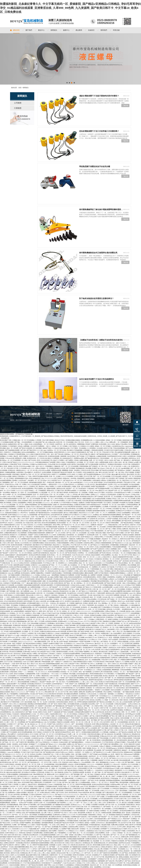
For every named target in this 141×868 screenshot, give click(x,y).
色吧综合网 (135, 513)
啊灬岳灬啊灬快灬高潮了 (108, 776)
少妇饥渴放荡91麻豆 (76, 648)
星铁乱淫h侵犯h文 (60, 537)
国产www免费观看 (30, 698)
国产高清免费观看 (17, 529)
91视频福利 (99, 764)
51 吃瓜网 (117, 609)
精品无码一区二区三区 (14, 589)
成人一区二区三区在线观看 (85, 833)
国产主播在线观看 (108, 792)
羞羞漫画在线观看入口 (13, 513)
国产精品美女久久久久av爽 (102, 752)
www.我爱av (122, 505)
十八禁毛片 (23, 633)
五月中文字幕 (88, 476)
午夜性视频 (107, 654)
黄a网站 (15, 480)
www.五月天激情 (100, 492)
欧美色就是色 (26, 573)
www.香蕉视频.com (104, 754)
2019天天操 (127, 464)
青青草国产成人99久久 (88, 664)
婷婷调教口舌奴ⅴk (91, 788)
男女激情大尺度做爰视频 (75, 450)
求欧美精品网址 (58, 625)
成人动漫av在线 (51, 442)
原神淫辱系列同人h (60, 452)
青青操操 (31, 672)
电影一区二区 (54, 728)
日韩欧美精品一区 (101, 619)
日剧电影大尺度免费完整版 (17, 454)
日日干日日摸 (106, 474)
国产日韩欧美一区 (95, 466)
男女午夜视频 (130, 472)
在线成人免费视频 (24, 446)
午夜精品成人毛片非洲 (62, 861)
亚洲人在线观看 (23, 501)
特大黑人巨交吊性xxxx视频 (22, 466)
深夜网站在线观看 (54, 811)
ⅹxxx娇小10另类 (119, 587)
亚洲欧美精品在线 (100, 843)
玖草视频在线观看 (61, 593)
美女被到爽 (118, 734)
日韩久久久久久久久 (95, 561)
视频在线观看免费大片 (129, 488)
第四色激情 (136, 543)
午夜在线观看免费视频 (119, 547)
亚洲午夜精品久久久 (87, 537)
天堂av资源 (51, 464)
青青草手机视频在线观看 (41, 476)
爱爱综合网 (38, 782)
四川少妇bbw (47, 549)
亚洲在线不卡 (19, 579)
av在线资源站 (94, 646)
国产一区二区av (82, 803)
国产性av (50, 511)
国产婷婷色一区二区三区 (109, 641)
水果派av (103, 480)
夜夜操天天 (14, 535)
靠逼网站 (119, 577)
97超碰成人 (33, 597)
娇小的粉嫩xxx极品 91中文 (56, 601)
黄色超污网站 (40, 579)
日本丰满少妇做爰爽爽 (7, 817)
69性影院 (136, 756)
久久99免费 (23, 468)
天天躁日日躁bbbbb (23, 736)
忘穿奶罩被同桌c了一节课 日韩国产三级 (65, 684)
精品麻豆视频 (106, 825)
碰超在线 (81, 708)
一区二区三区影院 (49, 444)
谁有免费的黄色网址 (90, 577)
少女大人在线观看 (116, 597)
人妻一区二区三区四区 (49, 619)
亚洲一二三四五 (5, 597)
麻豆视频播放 (36, 823)
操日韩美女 (137, 595)
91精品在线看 (63, 742)
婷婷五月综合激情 (45, 760)
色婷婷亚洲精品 (91, 478)
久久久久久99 (89, 482)
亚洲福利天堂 (136, 855)
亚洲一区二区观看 (55, 476)
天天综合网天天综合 (52, 561)
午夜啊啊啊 (62, 474)
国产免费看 (69, 460)
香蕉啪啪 (11, 557)
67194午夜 (117, 466)
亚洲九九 (13, 581)
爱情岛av (42, 486)
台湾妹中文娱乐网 (120, 486)
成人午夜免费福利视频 (116, 517)
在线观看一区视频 (88, 492)
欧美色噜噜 (103, 444)
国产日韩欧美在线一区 (46, 646)
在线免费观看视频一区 (109, 740)
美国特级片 (99, 654)
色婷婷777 (86, 754)
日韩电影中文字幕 (68, 766)
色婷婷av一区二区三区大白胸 (57, 450)
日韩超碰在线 (82, 639)
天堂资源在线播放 (66, 811)
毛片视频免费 (60, 680)
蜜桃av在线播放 (56, 696)
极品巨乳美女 (33, 784)
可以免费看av (31, 551)
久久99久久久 (38, 595)
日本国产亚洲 (70, 559)
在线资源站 (20, 472)
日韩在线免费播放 (126, 670)
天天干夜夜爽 (47, 684)
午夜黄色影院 (33, 807)
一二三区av (110, 486)
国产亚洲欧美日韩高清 (50, 718)
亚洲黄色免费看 (55, 650)
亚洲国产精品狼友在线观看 (94, 503)
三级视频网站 (4, 730)
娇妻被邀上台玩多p (98, 625)
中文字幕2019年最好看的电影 (64, 646)
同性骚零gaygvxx (112, 748)
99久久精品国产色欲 (51, 770)
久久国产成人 (96, 641)
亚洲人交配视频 (114, 686)
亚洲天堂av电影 (76, 861)
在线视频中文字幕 (80, 599)
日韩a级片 (52, 654)
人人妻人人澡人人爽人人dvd (16, 519)
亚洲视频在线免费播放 (130, 646)
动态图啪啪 (67, 698)
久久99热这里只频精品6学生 (119, 788)
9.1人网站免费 (91, 666)
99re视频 (88, 468)
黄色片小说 (24, 521)
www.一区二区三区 (36, 591)
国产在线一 (6, 809)
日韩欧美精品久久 (27, 575)
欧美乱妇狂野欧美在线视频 (38, 555)
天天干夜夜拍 (135, 551)
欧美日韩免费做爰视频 (25, 732)
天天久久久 (45, 587)
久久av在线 (36, 839)
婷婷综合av (133, 458)
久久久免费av (60, 551)
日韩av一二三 (22, 672)
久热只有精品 (73, 446)
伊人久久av (84, 521)
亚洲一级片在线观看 (84, 486)
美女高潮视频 (132, 565)
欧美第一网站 (35, 639)
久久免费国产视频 (65, 829)
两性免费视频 (117, 521)
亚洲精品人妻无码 (110, 571)
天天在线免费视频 (22, 676)
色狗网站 (56, 740)
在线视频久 (87, 450)
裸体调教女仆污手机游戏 (111, 607)
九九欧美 (56, 519)
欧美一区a (35, 517)
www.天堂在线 (28, 525)
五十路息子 (123, 786)
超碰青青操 (8, 825)
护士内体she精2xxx (94, 847)
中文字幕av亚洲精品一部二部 (124, 563)
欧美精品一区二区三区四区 (112, 559)
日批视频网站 (37, 801)
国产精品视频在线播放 (45, 505)
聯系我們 (59, 417)
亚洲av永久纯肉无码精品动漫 (32, 547)
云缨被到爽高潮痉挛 (10, 533)
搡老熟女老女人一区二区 (24, 470)
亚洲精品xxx (23, 605)
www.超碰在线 (43, 565)
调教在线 (136, 680)
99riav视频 (63, 744)
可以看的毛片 (50, 633)
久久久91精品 (38, 525)
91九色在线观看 (57, 507)
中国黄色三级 (32, 633)
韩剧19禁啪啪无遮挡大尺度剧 (83, 662)
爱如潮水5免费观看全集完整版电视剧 (101, 501)
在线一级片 (13, 790)
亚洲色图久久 (41, 698)
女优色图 (100, 448)
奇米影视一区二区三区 (110, 505)
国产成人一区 (40, 827)
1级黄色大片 (8, 559)
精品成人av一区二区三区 (38, 724)
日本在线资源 (45, 460)
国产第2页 (126, 525)
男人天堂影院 (78, 472)
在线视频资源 (92, 861)
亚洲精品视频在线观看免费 (122, 501)
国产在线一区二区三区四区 (130, 784)
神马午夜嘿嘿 (49, 670)
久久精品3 (56, 448)
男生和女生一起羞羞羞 (28, 513)
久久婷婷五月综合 (56, 627)
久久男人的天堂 (90, 484)
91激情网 (138, 758)
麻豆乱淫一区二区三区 (102, 643)
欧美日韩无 (27, 577)
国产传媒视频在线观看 (13, 450)
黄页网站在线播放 (71, 490)
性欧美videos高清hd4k (78, 845)
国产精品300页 (127, 521)
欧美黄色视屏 (67, 486)
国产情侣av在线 (133, 621)
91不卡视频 (89, 539)
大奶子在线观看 (113, 639)
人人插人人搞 (120, 762)
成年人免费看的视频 (102, 462)
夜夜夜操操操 (74, 641)
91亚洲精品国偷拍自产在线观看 (46, 462)
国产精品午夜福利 (110, 583)
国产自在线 (74, 736)
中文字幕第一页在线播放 (79, 448)
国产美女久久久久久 (55, 686)
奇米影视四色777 (29, 827)
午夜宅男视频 (103, 579)
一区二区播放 (86, 805)
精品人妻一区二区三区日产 (88, 797)
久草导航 (58, 700)
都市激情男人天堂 (113, 629)
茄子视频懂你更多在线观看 (61, 805)
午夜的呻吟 (91, 488)
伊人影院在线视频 (124, 635)
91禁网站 (81, 553)
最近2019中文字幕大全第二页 (112, 551)
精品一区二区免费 (13, 448)
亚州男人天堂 (113, 484)
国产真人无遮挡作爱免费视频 (99, 716)
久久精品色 (4, 579)
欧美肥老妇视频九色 (118, 714)
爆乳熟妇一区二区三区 (63, 482)
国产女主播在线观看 (92, 464)
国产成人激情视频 (27, 801)
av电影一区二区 (12, 495)
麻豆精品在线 (103, 652)
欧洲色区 (121, 748)
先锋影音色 (67, 617)
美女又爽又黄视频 (48, 440)
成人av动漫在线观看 (99, 499)
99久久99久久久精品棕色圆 (18, 704)
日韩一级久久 (25, 746)
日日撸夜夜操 (21, 507)
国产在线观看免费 (41, 607)
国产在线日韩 (76, 746)
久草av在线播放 (23, 549)
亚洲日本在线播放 (79, 855)
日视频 (15, 440)
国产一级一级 (87, 740)
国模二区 (46, 581)
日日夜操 (73, 531)
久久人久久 (112, 541)
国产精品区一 (7, 664)
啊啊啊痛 (65, 470)
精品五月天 (83, 851)
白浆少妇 (133, 629)
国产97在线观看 (12, 732)
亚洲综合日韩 (43, 456)
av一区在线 (4, 776)
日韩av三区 (116, 664)
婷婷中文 (12, 690)
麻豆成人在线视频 (6, 541)
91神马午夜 (13, 553)
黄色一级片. (40, 748)
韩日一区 (36, 730)
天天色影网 (48, 740)
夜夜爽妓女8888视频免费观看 (37, 704)
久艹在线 (29, 476)
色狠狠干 (129, 470)
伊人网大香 (134, 690)
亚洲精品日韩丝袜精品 (115, 464)
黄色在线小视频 (101, 533)
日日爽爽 (105, 507)
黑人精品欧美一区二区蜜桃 (66, 603)
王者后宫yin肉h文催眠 (89, 738)
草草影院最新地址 (95, 825)
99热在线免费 (110, 662)
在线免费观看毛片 (94, 776)
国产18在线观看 (108, 750)
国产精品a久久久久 (52, 744)
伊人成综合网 (129, 696)
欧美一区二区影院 (101, 535)
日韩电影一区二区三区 (124, 833)
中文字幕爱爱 (98, 768)
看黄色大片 (24, 865)
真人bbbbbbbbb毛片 (67, 458)
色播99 (42, 631)
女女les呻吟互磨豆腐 (71, 690)
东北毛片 (61, 770)
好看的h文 (35, 565)
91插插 (108, 499)
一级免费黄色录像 (127, 609)
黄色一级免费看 (77, 748)
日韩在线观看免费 (135, 700)
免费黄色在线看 (56, 470)
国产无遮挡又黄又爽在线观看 (54, 790)
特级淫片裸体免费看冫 (113, 523)
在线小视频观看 (31, 617)
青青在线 (22, 833)
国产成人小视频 (23, 444)
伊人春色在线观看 (70, 499)
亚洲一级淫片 (30, 519)
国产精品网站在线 (49, 752)
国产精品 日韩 (27, 589)
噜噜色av (4, 734)
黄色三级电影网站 (90, 571)
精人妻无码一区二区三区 (62, 531)
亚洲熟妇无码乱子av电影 (30, 646)
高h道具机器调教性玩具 (64, 788)
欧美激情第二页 (72, 535)
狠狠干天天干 (135, 684)
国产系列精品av (120, 470)
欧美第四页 (6, 535)
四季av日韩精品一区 (42, 468)
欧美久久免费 (7, 527)
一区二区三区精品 (8, 478)
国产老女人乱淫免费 (104, 720)
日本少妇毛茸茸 (103, 517)
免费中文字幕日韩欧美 (46, 531)
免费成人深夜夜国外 (71, 841)
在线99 (114, 708)
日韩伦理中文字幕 (96, 621)
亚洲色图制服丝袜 (14, 678)
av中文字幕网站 (13, 849)
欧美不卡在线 (104, 686)
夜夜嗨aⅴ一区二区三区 (72, 454)
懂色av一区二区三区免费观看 (12, 460)
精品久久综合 (17, 627)
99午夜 (20, 511)
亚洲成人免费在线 (123, 529)
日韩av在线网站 (92, 599)
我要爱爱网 (112, 513)
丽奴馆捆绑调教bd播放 (129, 780)
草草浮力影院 (81, 627)
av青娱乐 (98, 543)
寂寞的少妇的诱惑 (108, 615)
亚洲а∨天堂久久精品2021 (35, 507)
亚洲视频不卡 (82, 535)
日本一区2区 (85, 442)
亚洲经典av (57, 815)
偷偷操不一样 (126, 750)
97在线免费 (113, 507)
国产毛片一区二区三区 (118, 835)
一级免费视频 (55, 575)
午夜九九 (77, 615)
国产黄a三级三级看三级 (50, 521)
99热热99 (11, 819)
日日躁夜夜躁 (47, 782)
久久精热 (10, 456)
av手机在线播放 (84, 698)
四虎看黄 (55, 539)
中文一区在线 (85, 615)
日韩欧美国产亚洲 (15, 464)
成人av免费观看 (97, 551)
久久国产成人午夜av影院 (74, 501)
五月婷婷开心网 (98, 672)
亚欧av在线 (30, 595)
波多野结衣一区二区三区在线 (41, 778)
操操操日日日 (68, 662)
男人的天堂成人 (101, 519)
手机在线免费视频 (119, 448)
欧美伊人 (83, 827)
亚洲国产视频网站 (84, 652)
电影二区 (11, 579)
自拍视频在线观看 (115, 821)
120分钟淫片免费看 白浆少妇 (86, 593)
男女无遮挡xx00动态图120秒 (126, 571)
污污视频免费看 (120, 674)
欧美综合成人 (26, 517)
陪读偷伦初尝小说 (66, 591)
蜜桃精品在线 (129, 752)
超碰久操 (134, 452)
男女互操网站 (39, 488)
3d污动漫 (117, 585)
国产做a (45, 547)
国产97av (39, 742)
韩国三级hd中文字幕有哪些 (74, 635)
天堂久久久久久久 (126, 756)
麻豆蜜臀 (52, 817)
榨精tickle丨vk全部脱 (70, 478)
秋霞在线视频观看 (63, 543)
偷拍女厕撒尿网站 (20, 619)
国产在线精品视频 (97, 676)
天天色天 (68, 623)
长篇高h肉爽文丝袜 (56, 714)
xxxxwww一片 (133, 569)
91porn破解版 (60, 801)
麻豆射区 (27, 788)
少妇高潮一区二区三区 (117, 724)
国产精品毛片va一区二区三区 (73, 480)
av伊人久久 (31, 468)
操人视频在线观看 (50, 488)
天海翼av (13, 797)
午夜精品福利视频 (49, 551)
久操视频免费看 (30, 674)
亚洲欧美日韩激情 (80, 505)
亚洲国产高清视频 (44, 807)
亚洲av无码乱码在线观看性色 (73, 577)
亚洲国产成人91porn (99, 468)
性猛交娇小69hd (67, 762)
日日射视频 (94, 799)
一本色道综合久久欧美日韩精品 (104, 770)
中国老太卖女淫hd (117, 752)
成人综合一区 (88, 809)
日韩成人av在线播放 (73, 867)
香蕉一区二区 (126, 712)
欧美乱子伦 (68, 772)
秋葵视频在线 (80, 468)
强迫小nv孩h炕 (115, 718)
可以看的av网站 (80, 728)
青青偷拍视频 (8, 625)
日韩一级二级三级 (53, 641)
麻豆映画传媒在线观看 (86, 690)
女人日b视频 (71, 660)
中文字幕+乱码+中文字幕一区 (80, 545)
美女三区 (77, 442)
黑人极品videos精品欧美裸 (12, 772)
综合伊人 (11, 523)
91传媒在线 (98, 559)
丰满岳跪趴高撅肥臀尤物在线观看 (120, 591)
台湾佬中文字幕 (5, 545)
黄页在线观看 (92, 837)
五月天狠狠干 (19, 819)
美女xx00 (42, 664)
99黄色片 (43, 656)
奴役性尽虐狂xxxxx (6, 639)
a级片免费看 (53, 831)
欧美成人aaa (46, 575)
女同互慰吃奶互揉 (57, 515)
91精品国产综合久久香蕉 (18, 615)
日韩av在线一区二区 (13, 539)
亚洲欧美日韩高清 (111, 766)
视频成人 (109, 746)
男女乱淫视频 (21, 696)
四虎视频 (52, 845)
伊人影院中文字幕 (115, 738)
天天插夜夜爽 (65, 847)
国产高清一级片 (33, 621)
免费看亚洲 (117, 750)
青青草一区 (135, 712)
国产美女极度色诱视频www (93, 474)
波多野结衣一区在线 (86, 595)
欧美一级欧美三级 (133, 607)
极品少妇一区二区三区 (20, 541)
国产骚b (17, 442)
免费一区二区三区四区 (96, 460)
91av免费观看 (22, 533)
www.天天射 (11, 497)
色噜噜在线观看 (107, 813)
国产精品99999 (28, 529)
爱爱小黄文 (43, 611)
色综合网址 (66, 545)
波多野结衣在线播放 (122, 593)
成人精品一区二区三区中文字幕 (122, 555)
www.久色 (135, 517)
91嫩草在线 (79, 603)
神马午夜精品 (59, 499)
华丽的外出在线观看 (63, 722)
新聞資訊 (26, 88)
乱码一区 (36, 495)
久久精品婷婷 (63, 539)
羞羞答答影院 (36, 660)
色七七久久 (91, 764)
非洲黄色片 (30, 527)
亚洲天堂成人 (91, 585)
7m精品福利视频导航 (115, 535)
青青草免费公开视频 (56, 720)
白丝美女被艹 (23, 480)
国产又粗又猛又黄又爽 (32, 766)
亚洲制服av (51, 623)
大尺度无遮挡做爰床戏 (106, 799)
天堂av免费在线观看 (133, 863)
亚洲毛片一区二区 (109, 627)
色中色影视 (111, 567)
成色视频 (18, 764)
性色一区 (87, 807)
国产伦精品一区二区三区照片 (85, 547)
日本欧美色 (128, 450)
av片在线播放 (111, 511)
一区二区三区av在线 (46, 688)
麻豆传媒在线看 (79, 790)
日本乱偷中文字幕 (94, 613)
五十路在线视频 (134, 821)
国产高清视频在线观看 (103, 488)
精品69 (25, 511)
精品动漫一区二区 (64, 527)
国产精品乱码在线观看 (36, 865)
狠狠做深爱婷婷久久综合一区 (14, 525)
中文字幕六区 (119, 839)
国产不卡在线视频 (104, 788)
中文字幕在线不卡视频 (118, 831)
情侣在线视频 (105, 458)
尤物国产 (31, 535)
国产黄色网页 (50, 736)
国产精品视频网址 (60, 821)
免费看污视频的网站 (37, 573)
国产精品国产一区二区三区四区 (72, 557)
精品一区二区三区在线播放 (26, 440)
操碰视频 (37, 537)
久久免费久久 (51, 678)
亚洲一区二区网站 (21, 484)
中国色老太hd (127, 734)
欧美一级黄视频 (114, 637)
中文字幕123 (119, 567)
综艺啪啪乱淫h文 (102, 851)
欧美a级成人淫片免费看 (76, 509)
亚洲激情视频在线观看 (80, 519)
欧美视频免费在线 (19, 617)
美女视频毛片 (29, 472)
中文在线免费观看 (125, 619)
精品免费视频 (54, 581)
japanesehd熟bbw (131, 446)
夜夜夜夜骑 (92, 815)
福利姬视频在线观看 (36, 482)
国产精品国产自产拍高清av (74, 706)
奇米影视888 (97, 740)
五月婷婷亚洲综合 (118, 696)
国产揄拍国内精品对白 (104, 454)
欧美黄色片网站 (94, 521)
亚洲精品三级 (98, 515)
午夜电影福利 (28, 545)
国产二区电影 (41, 829)
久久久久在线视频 (67, 476)
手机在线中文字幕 (108, 452)
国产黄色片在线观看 (26, 448)
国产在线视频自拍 (32, 686)
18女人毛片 (74, 851)
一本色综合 (53, 603)
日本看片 (17, 710)
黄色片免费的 (50, 486)
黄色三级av (52, 690)
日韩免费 (122, 611)
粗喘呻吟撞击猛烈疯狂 (96, 680)
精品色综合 (132, 740)
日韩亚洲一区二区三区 (34, 619)
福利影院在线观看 (62, 652)
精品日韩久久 (57, 545)
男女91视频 (95, 470)
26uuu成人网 (98, 849)
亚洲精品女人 (35, 682)
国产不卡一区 (34, 710)
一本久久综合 (55, 674)
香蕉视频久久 (87, 551)
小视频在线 (57, 466)
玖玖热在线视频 (134, 484)
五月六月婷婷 (11, 490)
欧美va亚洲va (49, 559)
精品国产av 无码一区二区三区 (30, 474)
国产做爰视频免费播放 (76, 742)
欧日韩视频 (8, 503)
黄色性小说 (73, 702)
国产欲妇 (67, 579)
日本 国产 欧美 (130, 533)
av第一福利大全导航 (83, 760)
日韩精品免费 (20, 660)
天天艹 (24, 583)
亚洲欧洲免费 (4, 672)
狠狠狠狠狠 (34, 788)
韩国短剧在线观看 (98, 450)
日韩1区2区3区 (86, 470)
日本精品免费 (68, 720)
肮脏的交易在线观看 (35, 521)
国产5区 (108, 698)
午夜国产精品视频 (70, 625)
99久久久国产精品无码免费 (35, 851)
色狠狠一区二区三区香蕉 (40, 658)
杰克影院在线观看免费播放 (72, 654)
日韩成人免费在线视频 (81, 460)
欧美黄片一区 (80, 752)
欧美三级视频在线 (42, 831)
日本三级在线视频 (33, 623)
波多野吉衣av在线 (134, 776)
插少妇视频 (88, 509)
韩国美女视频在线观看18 (58, 867)
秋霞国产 (19, 643)
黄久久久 (14, 682)
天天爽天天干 (36, 589)
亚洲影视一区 (90, 688)
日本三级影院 (36, 821)
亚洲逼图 (89, 511)
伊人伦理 (19, 577)
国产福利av (38, 797)
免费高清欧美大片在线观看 (20, 597)
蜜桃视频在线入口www (107, 762)
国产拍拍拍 (129, 478)
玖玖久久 (68, 724)
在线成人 (59, 654)
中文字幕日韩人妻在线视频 (20, 861)
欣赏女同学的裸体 (69, 738)
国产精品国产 (4, 553)
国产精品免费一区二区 (127, 817)
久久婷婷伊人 (129, 766)
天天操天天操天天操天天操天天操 (57, 509)
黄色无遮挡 (131, 474)
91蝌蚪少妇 (71, 744)
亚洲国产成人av (122, 621)
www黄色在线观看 (57, 513)
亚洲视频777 (33, 744)
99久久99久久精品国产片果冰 (91, 623)
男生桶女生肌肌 (59, 579)
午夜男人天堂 (57, 762)
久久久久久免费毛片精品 (12, 569)
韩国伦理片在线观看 (56, 497)
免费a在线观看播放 (31, 505)
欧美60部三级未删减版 (21, 795)
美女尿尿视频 (113, 726)
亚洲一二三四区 (123, 549)
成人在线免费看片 (38, 625)
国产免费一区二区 (111, 678)
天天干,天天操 (57, 782)
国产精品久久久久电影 (13, 635)
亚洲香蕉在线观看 (79, 772)
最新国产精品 (47, 448)
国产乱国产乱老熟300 (58, 529)
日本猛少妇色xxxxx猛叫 (78, 585)
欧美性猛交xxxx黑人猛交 (42, 529)
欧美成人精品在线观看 (93, 555)
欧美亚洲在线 (59, 583)
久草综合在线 (135, 815)
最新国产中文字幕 (118, 720)
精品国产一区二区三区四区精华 (76, 488)
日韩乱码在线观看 (120, 704)
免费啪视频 (82, 684)
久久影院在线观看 (11, 501)
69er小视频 (6, 517)
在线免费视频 (135, 613)
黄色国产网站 (115, 782)
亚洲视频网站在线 (87, 440)
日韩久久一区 (64, 561)
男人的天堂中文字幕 (73, 537)
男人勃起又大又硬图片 (58, 460)
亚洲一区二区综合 (106, 521)
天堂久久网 (6, 543)
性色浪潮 (85, 501)
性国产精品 (111, 533)
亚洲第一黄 (16, 801)
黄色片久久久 (4, 865)
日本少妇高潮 (96, 650)
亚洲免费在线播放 (38, 543)
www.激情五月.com (102, 490)
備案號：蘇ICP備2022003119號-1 (21, 420)
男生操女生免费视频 (16, 652)
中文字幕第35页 (116, 488)
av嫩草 (12, 859)
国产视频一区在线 (32, 712)
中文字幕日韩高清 (99, 662)
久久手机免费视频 (108, 563)
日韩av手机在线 (77, 617)
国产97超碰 (81, 456)
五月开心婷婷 (71, 474)
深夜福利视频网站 (132, 486)
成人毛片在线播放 (37, 629)
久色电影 (33, 736)
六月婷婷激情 (13, 446)
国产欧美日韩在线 (71, 553)
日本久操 (75, 666)
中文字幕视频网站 (22, 656)
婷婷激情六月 (114, 801)
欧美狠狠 (44, 567)
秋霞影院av (90, 831)
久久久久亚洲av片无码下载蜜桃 (131, 585)
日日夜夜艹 (116, 454)
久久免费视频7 (125, 629)
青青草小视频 (102, 577)
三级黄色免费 (101, 593)
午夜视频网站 (136, 843)
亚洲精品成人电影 (65, 521)
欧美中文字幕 (108, 448)
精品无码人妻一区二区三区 (17, 740)
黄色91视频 (97, 845)
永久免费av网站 (20, 680)
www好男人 (41, 597)
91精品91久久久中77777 (122, 613)
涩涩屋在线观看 (33, 541)
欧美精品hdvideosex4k (52, 631)
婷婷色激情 (70, 716)
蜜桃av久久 (77, 762)
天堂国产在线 (51, 724)
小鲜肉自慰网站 (73, 563)
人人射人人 (69, 495)
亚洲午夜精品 (8, 595)
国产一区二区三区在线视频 (102, 476)
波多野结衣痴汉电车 (134, 736)
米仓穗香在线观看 (49, 801)
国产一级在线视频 (78, 724)
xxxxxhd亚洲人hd (26, 543)
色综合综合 (17, 654)
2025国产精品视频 (81, 575)
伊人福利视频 (37, 448)
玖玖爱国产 (7, 547)
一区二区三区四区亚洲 (125, 643)
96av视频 (64, 597)
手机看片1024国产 (51, 758)
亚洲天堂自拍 (44, 495)
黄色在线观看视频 (24, 682)
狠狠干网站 (48, 865)
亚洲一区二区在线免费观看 (62, 629)
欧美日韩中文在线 (48, 583)
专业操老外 (16, 714)
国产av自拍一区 (17, 547)
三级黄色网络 (76, 521)
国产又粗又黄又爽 (41, 708)
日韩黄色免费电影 (132, 505)
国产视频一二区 (89, 706)
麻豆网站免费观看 (11, 587)
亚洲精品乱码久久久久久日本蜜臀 (81, 527)
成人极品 (50, 577)
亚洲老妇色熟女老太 (88, 654)
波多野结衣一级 (60, 444)
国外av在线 (32, 768)
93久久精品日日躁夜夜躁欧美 (77, 452)
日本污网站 (110, 569)
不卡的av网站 (109, 537)
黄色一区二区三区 (89, 557)
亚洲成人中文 (50, 772)
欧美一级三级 (123, 462)
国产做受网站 (62, 803)
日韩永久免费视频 (111, 549)
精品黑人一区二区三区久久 (112, 837)
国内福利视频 (124, 782)
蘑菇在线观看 (89, 573)
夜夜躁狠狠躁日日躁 (22, 478)
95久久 (50, 708)
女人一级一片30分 (132, 849)
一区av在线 (70, 670)
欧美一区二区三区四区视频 (97, 609)
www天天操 (80, 643)
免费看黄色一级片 (114, 756)
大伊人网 (58, 736)
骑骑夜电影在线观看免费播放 (132, 440)
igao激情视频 (126, 468)
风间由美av (45, 720)
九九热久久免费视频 (78, 629)
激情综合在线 (43, 464)
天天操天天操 (105, 710)
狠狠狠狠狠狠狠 (106, 543)
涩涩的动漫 (41, 772)
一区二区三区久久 (104, 782)
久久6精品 (80, 474)
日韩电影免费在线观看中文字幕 (12, 499)
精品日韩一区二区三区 (57, 553)
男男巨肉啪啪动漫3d (97, 674)
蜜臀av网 (113, 442)
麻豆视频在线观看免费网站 (90, 686)
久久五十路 (44, 603)
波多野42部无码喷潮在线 (41, 553)
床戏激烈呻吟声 (88, 648)
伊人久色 (103, 569)
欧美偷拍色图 (108, 672)
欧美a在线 (89, 627)
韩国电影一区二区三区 (121, 623)
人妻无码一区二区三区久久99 (26, 509)
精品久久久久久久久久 (18, 692)
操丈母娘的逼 (59, 772)
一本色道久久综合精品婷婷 (108, 495)
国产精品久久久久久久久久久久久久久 (23, 462)
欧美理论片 (103, 464)
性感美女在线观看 (128, 535)
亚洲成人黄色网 (88, 603)
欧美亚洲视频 (47, 472)
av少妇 (122, 807)
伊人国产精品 (124, 853)
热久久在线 (111, 444)
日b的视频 (115, 503)
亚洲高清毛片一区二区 (72, 658)
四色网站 (115, 654)
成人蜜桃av (58, 738)
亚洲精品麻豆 (48, 525)
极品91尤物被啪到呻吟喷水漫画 (123, 557)
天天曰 (23, 780)
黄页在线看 (78, 740)
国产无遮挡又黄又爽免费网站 (75, 678)
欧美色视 (126, 561)
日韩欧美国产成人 (49, 754)
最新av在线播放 (34, 656)
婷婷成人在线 (130, 611)
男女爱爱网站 (133, 549)
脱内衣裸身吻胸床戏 (132, 688)
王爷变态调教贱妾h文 (120, 809)
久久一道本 (107, 664)
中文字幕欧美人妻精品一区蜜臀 (85, 823)
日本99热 (109, 509)
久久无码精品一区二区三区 (15, 613)
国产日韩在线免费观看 (48, 615)
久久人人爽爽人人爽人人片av (99, 442)
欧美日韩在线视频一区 (18, 551)
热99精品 (55, 595)
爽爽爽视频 (81, 444)
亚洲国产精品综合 (64, 857)
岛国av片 (39, 551)
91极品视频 (33, 829)
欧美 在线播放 (58, 511)
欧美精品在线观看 (51, 621)
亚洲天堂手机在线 (41, 746)
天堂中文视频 (119, 533)
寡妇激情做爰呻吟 (102, 484)
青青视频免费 (22, 587)
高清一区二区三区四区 (13, 521)
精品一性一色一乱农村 (86, 563)
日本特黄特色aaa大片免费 (122, 492)
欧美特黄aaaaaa (69, 511)
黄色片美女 (84, 795)
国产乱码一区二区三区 (54, 611)
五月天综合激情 (117, 476)
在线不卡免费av (114, 728)
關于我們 (49, 414)
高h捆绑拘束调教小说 (28, 607)
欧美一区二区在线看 (72, 567)
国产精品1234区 (5, 823)
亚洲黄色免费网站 (124, 676)
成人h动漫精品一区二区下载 (77, 565)
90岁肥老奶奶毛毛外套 (115, 456)
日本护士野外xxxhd (9, 637)
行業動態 (18, 108)
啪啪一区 (75, 591)
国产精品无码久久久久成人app (37, 450)
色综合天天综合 (60, 440)
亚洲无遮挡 (133, 853)
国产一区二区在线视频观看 (26, 790)
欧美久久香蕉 (114, 462)
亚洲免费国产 (58, 863)
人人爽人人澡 (126, 466)
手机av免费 (131, 742)
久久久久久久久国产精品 (48, 756)
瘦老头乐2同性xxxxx (91, 766)
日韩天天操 (6, 462)
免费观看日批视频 (89, 601)
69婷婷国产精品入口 (13, 607)
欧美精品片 (43, 623)
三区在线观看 (46, 696)
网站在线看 (63, 728)
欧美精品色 (63, 605)
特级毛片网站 (99, 537)
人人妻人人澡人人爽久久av (29, 726)
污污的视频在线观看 (7, 442)
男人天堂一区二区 (107, 466)
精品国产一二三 (103, 525)
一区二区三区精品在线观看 (9, 549)
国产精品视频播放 (6, 756)
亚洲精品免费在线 (43, 627)
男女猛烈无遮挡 (16, 778)
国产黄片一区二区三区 (20, 762)
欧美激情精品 (105, 724)
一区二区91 (82, 605)
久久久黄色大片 (92, 639)
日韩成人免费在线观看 (28, 841)
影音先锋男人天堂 (127, 559)
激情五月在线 (43, 712)
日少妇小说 (45, 867)
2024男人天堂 (73, 652)
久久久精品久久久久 (115, 646)
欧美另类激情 (28, 601)
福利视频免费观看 (48, 823)
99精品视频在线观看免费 (32, 585)
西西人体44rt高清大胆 (36, 501)
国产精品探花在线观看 (94, 565)
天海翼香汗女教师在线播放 (53, 573)
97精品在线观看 (127, 738)
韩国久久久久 (85, 525)
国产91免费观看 (98, 692)
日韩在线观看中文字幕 (14, 646)
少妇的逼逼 (19, 523)
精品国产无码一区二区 (116, 490)
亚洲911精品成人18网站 (30, 654)
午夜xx (43, 613)
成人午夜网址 (33, 531)
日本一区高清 (103, 639)
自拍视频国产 (93, 859)
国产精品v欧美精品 (127, 523)
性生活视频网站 (40, 786)
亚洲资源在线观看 (54, 456)
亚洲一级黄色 (8, 466)
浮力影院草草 (41, 509)
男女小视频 (37, 613)
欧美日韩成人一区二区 (54, 555)
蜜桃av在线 (60, 541)
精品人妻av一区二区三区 (50, 605)
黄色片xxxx (129, 587)
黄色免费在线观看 (98, 583)
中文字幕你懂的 (109, 674)
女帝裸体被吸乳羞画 (33, 603)
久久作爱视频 (104, 732)
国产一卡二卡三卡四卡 (44, 716)
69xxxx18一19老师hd (44, 539)
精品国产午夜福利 (46, 682)
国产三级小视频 (103, 728)
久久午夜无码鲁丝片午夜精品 (69, 503)
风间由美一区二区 (126, 595)
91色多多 (125, 821)
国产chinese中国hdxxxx (28, 831)
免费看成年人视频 (21, 458)
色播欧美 (82, 503)
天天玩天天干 (7, 815)
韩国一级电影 (69, 835)
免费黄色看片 (81, 539)
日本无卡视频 (79, 476)
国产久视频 (101, 797)
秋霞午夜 (119, 795)
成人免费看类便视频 (34, 587)
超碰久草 (56, 505)
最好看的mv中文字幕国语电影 (43, 545)
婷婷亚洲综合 (48, 591)
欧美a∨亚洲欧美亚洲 (41, 535)
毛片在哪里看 (119, 617)
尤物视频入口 (114, 732)
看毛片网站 (57, 525)
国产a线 (23, 450)
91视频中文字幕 (122, 776)
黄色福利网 (82, 813)
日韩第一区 (43, 571)
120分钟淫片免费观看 (37, 446)
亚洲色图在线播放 (78, 573)
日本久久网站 (81, 517)
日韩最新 (106, 849)
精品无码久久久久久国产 (131, 480)
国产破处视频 (129, 762)
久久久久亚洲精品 (129, 770)
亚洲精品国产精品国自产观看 (22, 625)
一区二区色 (52, 825)
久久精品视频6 (17, 658)
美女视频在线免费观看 (71, 694)
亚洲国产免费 (40, 790)
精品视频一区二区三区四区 (44, 519)
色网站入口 (95, 495)
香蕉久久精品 (61, 462)
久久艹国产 (20, 766)
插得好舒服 (47, 507)
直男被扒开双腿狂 (120, 742)
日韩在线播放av (132, 583)
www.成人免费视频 (10, 537)
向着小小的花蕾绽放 (129, 456)
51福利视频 (68, 551)
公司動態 (18, 103)
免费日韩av (13, 486)
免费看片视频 (59, 577)
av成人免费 (128, 517)
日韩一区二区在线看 (99, 527)
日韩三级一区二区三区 (121, 537)
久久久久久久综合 (133, 774)
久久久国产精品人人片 (77, 853)
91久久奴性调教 (133, 764)
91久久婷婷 (30, 454)
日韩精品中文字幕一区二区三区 (88, 714)
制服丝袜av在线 (65, 448)
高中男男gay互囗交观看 (133, 714)
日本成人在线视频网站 (19, 503)
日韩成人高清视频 (45, 730)
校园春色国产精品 (8, 720)
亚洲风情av (84, 633)
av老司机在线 (100, 712)
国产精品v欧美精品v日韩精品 (33, 643)
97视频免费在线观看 (46, 635)
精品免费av (130, 599)
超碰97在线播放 (25, 565)
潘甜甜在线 (45, 676)
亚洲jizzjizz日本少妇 (6, 654)
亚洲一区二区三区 (44, 799)
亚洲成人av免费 (134, 462)
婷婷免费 (63, 631)
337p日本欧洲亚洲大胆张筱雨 (113, 482)
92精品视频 (17, 706)
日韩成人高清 (103, 646)
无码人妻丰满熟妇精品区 (125, 507)
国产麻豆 (122, 801)
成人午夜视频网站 (13, 694)
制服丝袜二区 (15, 492)
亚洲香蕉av (110, 617)
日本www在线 (10, 458)
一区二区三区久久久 (134, 547)
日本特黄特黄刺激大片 (68, 688)
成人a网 (44, 813)
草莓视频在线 (129, 748)
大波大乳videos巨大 (78, 555)
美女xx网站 (43, 710)
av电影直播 (13, 672)
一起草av (130, 704)
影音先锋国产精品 (28, 782)
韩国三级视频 (53, 609)
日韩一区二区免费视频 (98, 698)
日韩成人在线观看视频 (62, 633)
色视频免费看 (96, 660)
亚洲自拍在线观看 (39, 637)
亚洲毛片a (136, 637)
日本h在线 (116, 553)
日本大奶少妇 (109, 680)
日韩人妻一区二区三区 (113, 468)
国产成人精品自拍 (126, 686)
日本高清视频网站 (19, 559)
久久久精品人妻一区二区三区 (15, 561)
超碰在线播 (10, 807)
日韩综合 (6, 718)
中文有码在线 (102, 599)
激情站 (15, 476)
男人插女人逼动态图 (40, 601)
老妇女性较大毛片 (99, 595)
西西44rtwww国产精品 (127, 539)
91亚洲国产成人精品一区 (121, 509)
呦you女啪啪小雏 (81, 656)
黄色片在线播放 (19, 674)
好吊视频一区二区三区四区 (86, 462)
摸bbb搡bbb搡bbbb (32, 760)
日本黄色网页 (69, 790)
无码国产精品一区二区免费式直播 (69, 786)
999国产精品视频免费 (98, 486)
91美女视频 (41, 633)
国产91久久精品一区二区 (24, 637)
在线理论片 (29, 613)
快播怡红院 (45, 855)
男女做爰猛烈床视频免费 (123, 452)
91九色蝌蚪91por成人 (57, 569)
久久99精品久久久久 (81, 778)
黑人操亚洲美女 (71, 444)
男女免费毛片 (12, 734)
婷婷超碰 (28, 660)
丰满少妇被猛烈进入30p (90, 472)
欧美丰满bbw (60, 623)
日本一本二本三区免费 (57, 495)
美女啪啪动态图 (39, 559)
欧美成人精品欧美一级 (110, 676)
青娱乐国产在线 (45, 569)
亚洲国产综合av (16, 517)
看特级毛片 (127, 460)
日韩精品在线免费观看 (82, 865)
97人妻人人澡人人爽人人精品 (41, 853)
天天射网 (42, 621)
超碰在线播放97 (11, 555)
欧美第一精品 (121, 583)
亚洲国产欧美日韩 (86, 589)
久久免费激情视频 (135, 658)
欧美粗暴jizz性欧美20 (87, 497)
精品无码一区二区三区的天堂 (10, 716)
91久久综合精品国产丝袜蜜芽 (37, 484)
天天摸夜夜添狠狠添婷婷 (62, 585)
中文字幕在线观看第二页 (99, 531)
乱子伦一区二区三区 (23, 754)
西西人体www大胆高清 (132, 839)
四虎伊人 (72, 752)
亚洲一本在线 (57, 549)
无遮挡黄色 (123, 639)
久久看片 (7, 722)
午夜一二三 (51, 680)
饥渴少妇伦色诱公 (51, 543)
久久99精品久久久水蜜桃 (86, 446)
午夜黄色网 (4, 515)
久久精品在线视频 (99, 440)
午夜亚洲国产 (28, 839)
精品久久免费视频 (54, 458)
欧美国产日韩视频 (84, 676)
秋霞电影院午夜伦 (54, 607)
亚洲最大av (34, 464)
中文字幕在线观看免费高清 (32, 863)
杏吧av (120, 641)
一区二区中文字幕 (46, 762)
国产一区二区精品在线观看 (95, 684)
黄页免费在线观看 (102, 666)
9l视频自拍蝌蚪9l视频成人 (70, 549)
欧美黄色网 (8, 648)
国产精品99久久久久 (121, 615)
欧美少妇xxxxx (132, 527)
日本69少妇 (43, 458)
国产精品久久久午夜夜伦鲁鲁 (100, 545)
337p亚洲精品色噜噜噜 (25, 495)
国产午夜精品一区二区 (34, 692)
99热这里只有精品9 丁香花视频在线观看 (75, 756)
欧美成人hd (35, 652)
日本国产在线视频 (112, 519)
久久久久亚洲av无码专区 (66, 484)
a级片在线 (38, 523)
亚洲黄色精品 (62, 535)
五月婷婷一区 (98, 627)
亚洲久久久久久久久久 (108, 790)
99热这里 (128, 724)
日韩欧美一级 (4, 486)
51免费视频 (62, 716)
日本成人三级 (116, 499)
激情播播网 (75, 698)
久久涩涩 (39, 668)
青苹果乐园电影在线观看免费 (78, 561)
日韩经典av (26, 464)
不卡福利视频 (13, 641)
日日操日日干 (33, 456)
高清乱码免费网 (70, 569)
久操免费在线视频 (83, 825)
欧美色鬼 (6, 652)
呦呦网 (5, 827)
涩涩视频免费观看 (13, 805)
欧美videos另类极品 (19, 686)
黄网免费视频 (117, 813)
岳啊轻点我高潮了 (10, 843)
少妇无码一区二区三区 (70, 668)
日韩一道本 (50, 454)
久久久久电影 (4, 690)
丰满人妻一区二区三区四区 (81, 523)
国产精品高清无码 (44, 515)
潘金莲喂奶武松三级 (40, 774)
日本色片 (74, 639)
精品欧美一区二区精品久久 (111, 539)
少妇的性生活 (32, 666)
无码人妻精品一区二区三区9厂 (114, 706)
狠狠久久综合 (68, 726)
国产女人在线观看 (91, 728)
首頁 (20, 88)
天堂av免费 (35, 577)
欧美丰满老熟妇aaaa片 (94, 505)
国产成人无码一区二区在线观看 (77, 533)
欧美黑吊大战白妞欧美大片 (74, 601)
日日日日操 (106, 867)
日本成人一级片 (111, 631)
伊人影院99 (91, 519)
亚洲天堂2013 (10, 484)
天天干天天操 (50, 861)
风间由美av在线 (53, 571)
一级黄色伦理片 (53, 484)
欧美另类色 (32, 716)
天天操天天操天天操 (53, 613)
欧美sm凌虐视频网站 (29, 452)
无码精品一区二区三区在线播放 (69, 595)
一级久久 (48, 446)
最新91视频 (8, 627)
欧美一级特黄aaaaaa (72, 541)
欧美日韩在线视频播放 (49, 523)
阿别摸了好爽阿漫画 (92, 444)
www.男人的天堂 (63, 750)
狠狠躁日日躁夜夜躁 (33, 615)
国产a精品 (24, 756)
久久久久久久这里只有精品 (54, 478)
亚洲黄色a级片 (63, 621)
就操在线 (56, 591)
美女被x (20, 486)
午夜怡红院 (88, 724)
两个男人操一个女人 (19, 527)
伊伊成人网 (77, 495)
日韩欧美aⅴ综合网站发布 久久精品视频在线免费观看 (39, 835)
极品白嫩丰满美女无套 (34, 583)
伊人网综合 (95, 652)
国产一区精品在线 (49, 482)
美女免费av (78, 835)
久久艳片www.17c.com (76, 621)
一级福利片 (47, 595)
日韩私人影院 (79, 571)
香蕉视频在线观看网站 (113, 780)
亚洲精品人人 (21, 497)
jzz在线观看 (19, 585)
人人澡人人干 (72, 803)
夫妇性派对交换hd (23, 734)
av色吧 (128, 807)
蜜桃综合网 (43, 577)
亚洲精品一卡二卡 (109, 575)
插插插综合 (126, 551)
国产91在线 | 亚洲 (132, 448)
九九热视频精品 (69, 865)
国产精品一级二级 (70, 583)
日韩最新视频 (114, 545)
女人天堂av (100, 571)
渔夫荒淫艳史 (72, 456)
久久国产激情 (72, 833)
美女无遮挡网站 (125, 454)
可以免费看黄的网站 (98, 611)
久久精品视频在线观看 (40, 680)
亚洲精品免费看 (85, 549)
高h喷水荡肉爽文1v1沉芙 (57, 468)
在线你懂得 (96, 480)
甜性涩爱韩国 (11, 531)
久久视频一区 (107, 700)
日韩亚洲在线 (84, 680)
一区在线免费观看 (26, 442)
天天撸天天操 (60, 490)
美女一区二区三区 (94, 710)
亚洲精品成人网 (88, 843)
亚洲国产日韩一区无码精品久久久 (65, 643)
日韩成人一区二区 (119, 672)
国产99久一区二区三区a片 (21, 815)
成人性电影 (91, 533)
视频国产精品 (83, 710)
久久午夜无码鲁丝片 (124, 531)
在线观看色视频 (80, 511)
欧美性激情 (98, 563)
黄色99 (137, 692)
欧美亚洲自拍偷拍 (62, 702)
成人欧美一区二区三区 (98, 523)
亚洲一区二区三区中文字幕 (60, 692)
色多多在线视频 (15, 865)
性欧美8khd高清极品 (67, 505)
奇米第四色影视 (30, 579)
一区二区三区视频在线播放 (45, 452)
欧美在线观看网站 (28, 488)
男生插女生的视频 (40, 511)
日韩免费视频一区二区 (28, 668)
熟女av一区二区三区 (99, 748)
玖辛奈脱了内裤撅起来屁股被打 (58, 589)
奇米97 (68, 746)
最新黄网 (16, 565)
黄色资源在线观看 (125, 797)
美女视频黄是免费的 (130, 631)
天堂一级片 (35, 569)
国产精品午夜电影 (63, 492)
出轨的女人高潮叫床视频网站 (92, 507)
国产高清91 (40, 694)
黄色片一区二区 (5, 682)
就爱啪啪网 (17, 639)
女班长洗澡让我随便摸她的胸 (18, 621)
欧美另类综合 (134, 561)
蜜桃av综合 (51, 490)
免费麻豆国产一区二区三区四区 (56, 533)
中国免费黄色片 (71, 462)
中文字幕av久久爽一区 (50, 563)
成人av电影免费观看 (18, 611)
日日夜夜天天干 (10, 696)
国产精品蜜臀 (4, 857)
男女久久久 (19, 629)
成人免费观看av (11, 792)
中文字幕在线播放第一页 (81, 811)
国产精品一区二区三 (48, 499)
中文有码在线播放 (128, 497)
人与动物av (37, 575)
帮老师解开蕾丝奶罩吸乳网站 (100, 581)
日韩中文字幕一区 (106, 708)
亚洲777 (100, 607)
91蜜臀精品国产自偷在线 (29, 539)
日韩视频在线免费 (51, 786)
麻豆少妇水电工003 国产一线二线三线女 (112, 472)
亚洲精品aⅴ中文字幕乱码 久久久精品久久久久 (78, 515)
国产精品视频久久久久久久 (42, 503)
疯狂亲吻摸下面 (56, 766)
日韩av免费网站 (106, 555)
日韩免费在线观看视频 (17, 730)
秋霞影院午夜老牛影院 (14, 837)
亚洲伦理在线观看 (17, 545)
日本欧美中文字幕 (111, 625)
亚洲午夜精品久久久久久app (17, 515)
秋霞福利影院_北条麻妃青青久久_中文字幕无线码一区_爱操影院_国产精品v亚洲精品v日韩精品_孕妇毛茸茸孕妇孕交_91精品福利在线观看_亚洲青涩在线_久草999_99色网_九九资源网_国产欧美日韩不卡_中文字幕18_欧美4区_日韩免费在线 (70, 8)
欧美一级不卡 (76, 732)
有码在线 (110, 609)
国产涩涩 (136, 627)
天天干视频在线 (90, 456)
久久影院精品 (80, 484)
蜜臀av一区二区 (27, 845)
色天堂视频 (130, 503)
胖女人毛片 (34, 847)
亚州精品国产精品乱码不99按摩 (62, 472)
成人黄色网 (55, 503)
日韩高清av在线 (16, 488)
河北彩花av (110, 492)
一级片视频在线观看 (14, 575)
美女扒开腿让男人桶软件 (88, 454)
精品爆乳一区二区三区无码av (38, 480)
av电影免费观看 (92, 517)
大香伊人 (94, 782)
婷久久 (38, 567)
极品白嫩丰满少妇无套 (119, 474)
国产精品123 (111, 795)
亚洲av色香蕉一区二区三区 (57, 746)
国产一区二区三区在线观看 (70, 466)
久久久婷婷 (53, 535)
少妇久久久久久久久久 (84, 611)
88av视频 (127, 575)
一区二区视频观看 (122, 442)
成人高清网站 (7, 658)
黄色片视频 (20, 593)
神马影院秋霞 (67, 555)
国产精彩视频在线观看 (110, 635)
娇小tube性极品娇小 (77, 482)
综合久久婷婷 (10, 855)
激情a (118, 444)
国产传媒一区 (119, 460)
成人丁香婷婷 (61, 678)
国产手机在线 (59, 454)
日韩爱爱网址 (111, 577)
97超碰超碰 (30, 740)
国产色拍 (128, 861)
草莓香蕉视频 (84, 466)
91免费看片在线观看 (98, 805)
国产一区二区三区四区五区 (64, 615)
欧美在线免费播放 (54, 672)
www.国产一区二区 (99, 509)
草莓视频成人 (17, 648)
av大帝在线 (15, 823)
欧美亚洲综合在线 (6, 762)
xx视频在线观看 (101, 456)
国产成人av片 (112, 531)
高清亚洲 (17, 841)
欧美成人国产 (118, 561)
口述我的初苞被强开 (21, 768)
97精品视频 (52, 648)
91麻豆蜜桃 (12, 577)
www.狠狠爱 (106, 690)
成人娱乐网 (12, 656)
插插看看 (64, 456)
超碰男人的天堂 (31, 497)
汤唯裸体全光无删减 (109, 621)
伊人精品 (25, 460)
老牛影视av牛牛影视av (29, 772)
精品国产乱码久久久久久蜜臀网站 (107, 601)
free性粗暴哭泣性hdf (86, 658)
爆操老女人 (9, 851)
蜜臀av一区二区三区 (102, 758)
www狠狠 (122, 503)
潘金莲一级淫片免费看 (21, 456)
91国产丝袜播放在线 (111, 684)
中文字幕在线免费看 (125, 654)
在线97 (107, 863)
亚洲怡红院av (94, 579)
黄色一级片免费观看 (23, 591)
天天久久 (62, 567)
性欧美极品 (16, 474)
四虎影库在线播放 (96, 615)
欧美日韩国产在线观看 (133, 601)
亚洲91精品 (27, 652)
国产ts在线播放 (47, 660)
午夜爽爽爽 (94, 760)
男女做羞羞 (98, 750)
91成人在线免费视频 (35, 444)
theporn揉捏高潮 (84, 792)
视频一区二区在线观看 (59, 768)
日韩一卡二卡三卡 (102, 513)
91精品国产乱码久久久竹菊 (80, 579)
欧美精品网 (91, 535)
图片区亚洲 (41, 736)
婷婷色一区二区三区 (69, 611)
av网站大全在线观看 (76, 543)
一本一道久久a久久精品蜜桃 (119, 458)
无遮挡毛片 (8, 452)
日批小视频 (119, 627)
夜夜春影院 (81, 478)
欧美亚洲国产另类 (6, 440)
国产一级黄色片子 (57, 662)
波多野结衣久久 (129, 490)
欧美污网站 (67, 666)
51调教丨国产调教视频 (20, 825)
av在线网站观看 (108, 587)
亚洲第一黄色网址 (74, 470)
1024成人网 (106, 597)
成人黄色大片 (130, 716)
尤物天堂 (133, 525)
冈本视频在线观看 (52, 527)
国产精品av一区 (30, 650)
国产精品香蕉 (120, 855)
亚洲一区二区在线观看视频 (29, 492)
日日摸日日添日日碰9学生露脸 (114, 450)
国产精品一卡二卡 (54, 565)
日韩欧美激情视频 (94, 736)
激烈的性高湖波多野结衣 (67, 581)
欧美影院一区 (86, 607)
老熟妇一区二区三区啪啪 (114, 440)
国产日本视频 (71, 468)
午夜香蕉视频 (95, 569)
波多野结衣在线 (24, 718)
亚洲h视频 (99, 664)
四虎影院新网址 (60, 559)
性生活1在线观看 (61, 464)
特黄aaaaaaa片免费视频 (132, 754)
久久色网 (58, 486)
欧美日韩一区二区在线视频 (65, 442)
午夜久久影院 (101, 478)
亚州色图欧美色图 (73, 704)
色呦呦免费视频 (10, 472)
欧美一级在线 (15, 543)
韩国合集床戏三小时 (115, 525)
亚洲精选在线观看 (36, 563)
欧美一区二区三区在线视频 (63, 855)
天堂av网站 (124, 444)
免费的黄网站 (87, 480)
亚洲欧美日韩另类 (40, 454)
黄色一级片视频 (92, 720)
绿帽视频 (71, 728)
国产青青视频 (11, 591)
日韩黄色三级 (34, 486)
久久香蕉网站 (92, 448)
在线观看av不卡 (97, 855)
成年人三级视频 (104, 591)
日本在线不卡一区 (81, 619)
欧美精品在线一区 (33, 458)
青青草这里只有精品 (83, 531)
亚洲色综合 (12, 470)
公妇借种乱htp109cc (118, 446)
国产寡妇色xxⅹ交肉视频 (104, 702)
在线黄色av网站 (89, 543)
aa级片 (32, 746)
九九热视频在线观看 (80, 720)
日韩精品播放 (17, 452)
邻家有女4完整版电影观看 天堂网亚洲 (106, 658)
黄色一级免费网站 (96, 867)
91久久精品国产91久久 (55, 480)
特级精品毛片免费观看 (67, 575)
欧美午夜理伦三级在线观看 (76, 464)
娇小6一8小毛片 (53, 567)
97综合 (11, 700)
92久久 (42, 466)
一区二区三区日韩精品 (25, 553)
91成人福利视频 (100, 780)
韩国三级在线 (124, 700)
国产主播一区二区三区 (94, 452)
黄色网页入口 (63, 563)
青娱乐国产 (127, 819)
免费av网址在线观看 (118, 825)
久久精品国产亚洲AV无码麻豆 (14, 698)
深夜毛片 (129, 801)
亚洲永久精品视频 (103, 801)
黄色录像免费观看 (61, 764)
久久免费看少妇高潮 (36, 549)
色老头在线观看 (116, 690)
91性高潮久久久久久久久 (46, 776)
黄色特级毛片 (70, 656)
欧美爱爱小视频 (9, 688)
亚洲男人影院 (8, 617)
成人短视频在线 (26, 569)
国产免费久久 (89, 770)
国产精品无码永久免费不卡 (49, 474)
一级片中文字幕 (134, 652)
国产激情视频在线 (59, 706)
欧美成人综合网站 (66, 519)
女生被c (53, 788)
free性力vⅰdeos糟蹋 (46, 599)
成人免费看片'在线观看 (95, 575)
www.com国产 (106, 831)
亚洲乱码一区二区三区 (54, 557)
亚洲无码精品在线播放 (130, 865)
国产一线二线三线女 (59, 682)
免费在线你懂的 (124, 658)
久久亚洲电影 (64, 674)
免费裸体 (95, 567)
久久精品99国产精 (39, 442)
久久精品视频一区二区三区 (86, 490)
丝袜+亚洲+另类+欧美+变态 (21, 664)
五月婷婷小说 (40, 561)
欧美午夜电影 (99, 482)
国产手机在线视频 (103, 738)
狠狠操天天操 (77, 551)
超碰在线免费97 (72, 605)
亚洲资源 (84, 861)
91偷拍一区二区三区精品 (14, 839)
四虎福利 (43, 585)
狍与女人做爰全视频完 (84, 499)
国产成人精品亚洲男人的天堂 (95, 678)
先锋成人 (117, 605)
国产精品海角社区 (59, 635)
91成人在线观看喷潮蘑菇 (103, 547)
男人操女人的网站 (33, 571)
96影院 (30, 503)
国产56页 (136, 772)
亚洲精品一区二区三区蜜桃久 (110, 811)
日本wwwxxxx (90, 643)
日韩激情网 (12, 509)
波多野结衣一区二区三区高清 (98, 756)
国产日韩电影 (120, 478)
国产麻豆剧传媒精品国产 (131, 577)
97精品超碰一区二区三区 (119, 778)
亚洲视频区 (49, 466)
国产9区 (110, 730)
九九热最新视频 (32, 515)
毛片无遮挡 (107, 503)
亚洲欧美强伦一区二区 (114, 480)
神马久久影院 (109, 460)
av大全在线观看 (123, 484)
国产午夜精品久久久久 (70, 708)
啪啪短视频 (124, 605)
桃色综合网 (75, 829)
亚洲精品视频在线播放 (73, 440)
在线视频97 (114, 643)
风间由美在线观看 (126, 728)
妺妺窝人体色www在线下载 (60, 853)
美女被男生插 (72, 593)
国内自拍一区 (111, 688)
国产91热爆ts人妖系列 (31, 803)
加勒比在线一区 (43, 847)
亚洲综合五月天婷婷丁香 (118, 863)
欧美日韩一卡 (92, 656)
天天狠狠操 (49, 625)
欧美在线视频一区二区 (64, 523)
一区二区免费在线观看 (92, 553)
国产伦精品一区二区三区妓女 (89, 541)
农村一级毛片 (103, 541)
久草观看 (39, 440)
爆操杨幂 (57, 712)
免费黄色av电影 (79, 458)
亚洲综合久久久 (103, 637)
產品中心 (59, 414)
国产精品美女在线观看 (107, 470)
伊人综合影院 (111, 478)
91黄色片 (123, 607)
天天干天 (87, 621)
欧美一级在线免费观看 (98, 631)
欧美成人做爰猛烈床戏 (10, 444)
